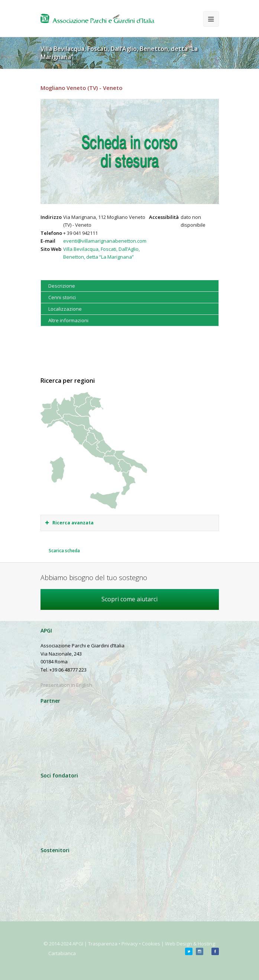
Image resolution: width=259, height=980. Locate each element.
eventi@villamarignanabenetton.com (105, 241)
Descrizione (62, 286)
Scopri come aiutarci (129, 599)
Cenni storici (62, 297)
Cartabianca (62, 953)
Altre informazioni (68, 320)
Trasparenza (103, 944)
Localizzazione (65, 309)
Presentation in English (66, 685)
